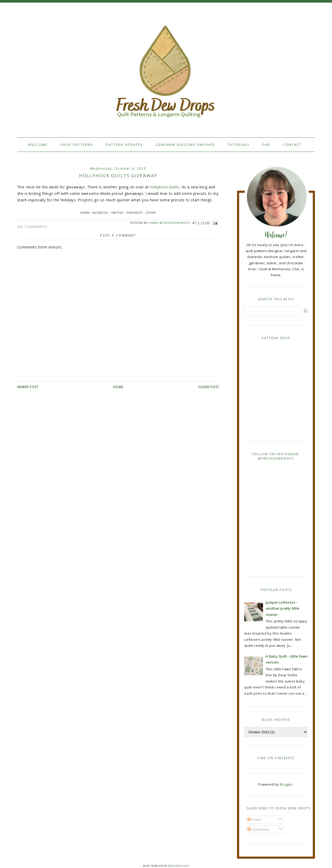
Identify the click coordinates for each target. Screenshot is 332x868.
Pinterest (134, 213)
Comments (258, 829)
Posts (254, 820)
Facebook (100, 213)
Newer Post (28, 387)
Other (151, 213)
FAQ (266, 145)
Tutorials (239, 145)
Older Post (209, 387)
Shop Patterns (77, 145)
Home (118, 387)
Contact (292, 145)
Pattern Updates (124, 145)
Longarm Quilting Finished (185, 145)
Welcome (38, 145)
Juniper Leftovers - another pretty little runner (283, 609)
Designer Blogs (178, 866)
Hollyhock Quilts (165, 187)
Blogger (286, 784)
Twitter (117, 213)
